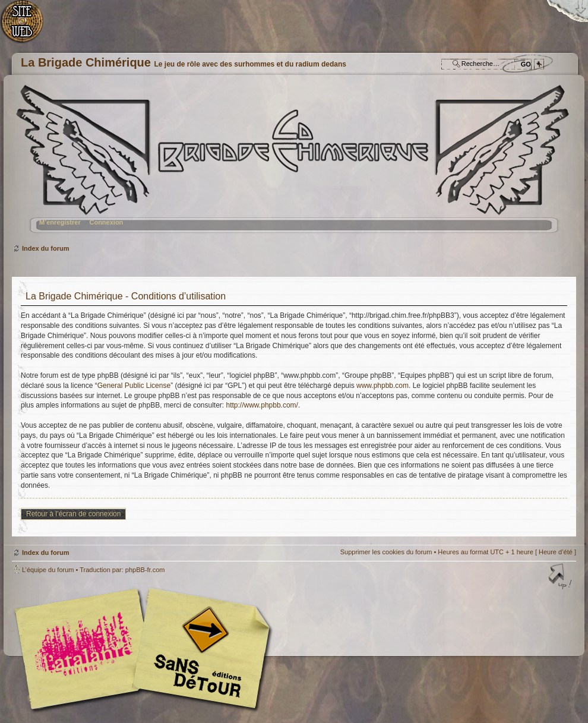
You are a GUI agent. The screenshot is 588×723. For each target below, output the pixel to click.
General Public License (134, 386)
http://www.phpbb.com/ (262, 405)
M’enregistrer (60, 222)
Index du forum (293, 164)
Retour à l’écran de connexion (73, 514)
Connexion (106, 222)
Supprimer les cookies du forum (386, 552)
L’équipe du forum (48, 570)
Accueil (28, 27)
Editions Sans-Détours (199, 650)
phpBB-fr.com (145, 570)
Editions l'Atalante (146, 649)
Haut (561, 577)
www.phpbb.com (382, 386)
